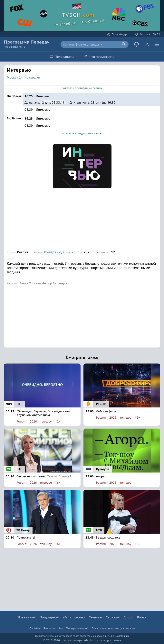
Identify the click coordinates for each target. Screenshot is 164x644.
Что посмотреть (100, 57)
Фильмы (95, 617)
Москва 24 (15, 77)
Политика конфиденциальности (113, 628)
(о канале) (33, 77)
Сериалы (113, 617)
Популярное (49, 617)
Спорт (128, 617)
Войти (142, 617)
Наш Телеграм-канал (73, 628)
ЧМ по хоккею (74, 617)
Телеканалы (61, 57)
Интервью (53, 252)
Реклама (50, 628)
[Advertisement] (82, 219)
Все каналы (27, 617)
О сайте (35, 628)
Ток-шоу (68, 252)
